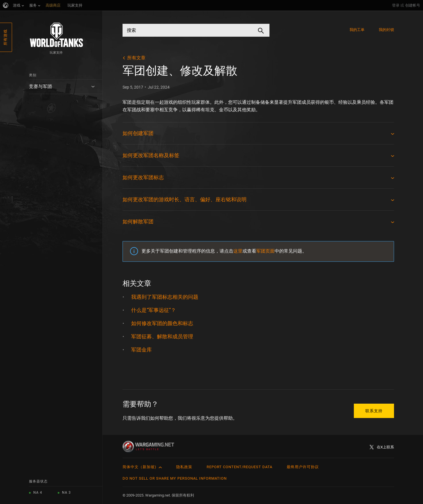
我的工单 (357, 30)
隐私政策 (184, 467)
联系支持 (374, 411)
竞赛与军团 (40, 86)
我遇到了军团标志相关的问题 (165, 297)
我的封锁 (386, 30)
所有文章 (136, 58)
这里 (238, 251)
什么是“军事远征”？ (154, 310)
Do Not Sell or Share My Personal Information (175, 478)
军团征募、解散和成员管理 (162, 336)
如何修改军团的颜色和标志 (162, 323)
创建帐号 (413, 5)
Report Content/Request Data (239, 467)
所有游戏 (5, 37)
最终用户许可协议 (303, 467)
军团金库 (141, 350)
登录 (396, 5)
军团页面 (265, 251)
